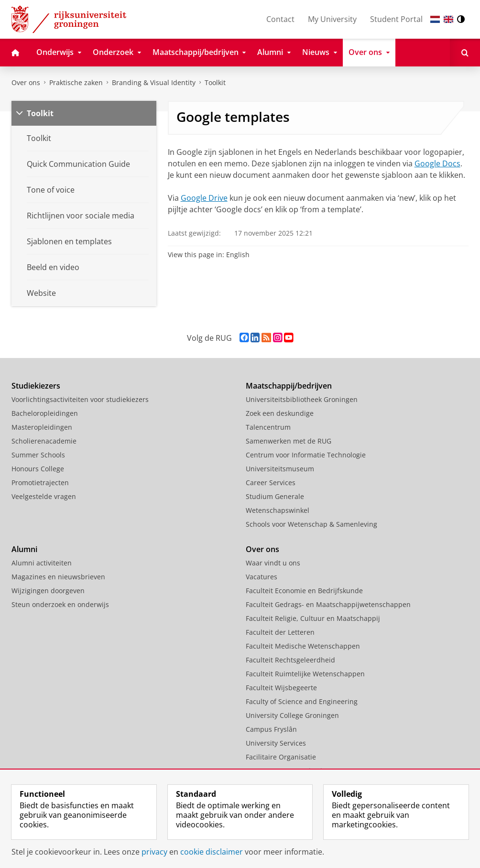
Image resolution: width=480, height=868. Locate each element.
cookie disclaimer (212, 852)
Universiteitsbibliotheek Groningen (302, 399)
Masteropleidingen (42, 427)
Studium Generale (275, 496)
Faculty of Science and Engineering (302, 701)
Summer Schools (38, 455)
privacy (154, 852)
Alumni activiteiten (42, 563)
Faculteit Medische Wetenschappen (303, 646)
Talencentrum (268, 427)
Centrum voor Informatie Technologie (306, 455)
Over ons (26, 82)
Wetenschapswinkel (278, 510)
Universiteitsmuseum (280, 469)
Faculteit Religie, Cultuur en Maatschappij (313, 618)
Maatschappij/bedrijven (289, 386)
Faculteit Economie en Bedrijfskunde (304, 591)
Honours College (38, 469)
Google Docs (437, 163)
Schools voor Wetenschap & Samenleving (311, 524)
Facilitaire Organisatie (281, 757)
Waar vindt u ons (273, 563)
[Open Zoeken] (465, 53)
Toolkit (215, 82)
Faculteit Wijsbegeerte (281, 688)
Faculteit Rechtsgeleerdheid (290, 660)
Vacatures (262, 577)
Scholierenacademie (44, 441)
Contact (280, 19)
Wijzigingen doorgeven (48, 591)
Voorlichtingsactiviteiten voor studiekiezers (80, 399)
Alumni (24, 549)
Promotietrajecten (40, 483)
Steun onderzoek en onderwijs (60, 604)
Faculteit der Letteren (280, 632)
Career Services (271, 483)
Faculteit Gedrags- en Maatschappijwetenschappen (328, 604)
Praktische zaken (76, 82)
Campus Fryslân (271, 729)
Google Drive (204, 198)
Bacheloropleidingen (45, 413)
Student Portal (396, 19)
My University (332, 19)
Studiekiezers (36, 386)
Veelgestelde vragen (44, 496)
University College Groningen (292, 715)
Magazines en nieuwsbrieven (58, 577)
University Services (276, 743)
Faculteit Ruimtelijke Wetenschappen (305, 674)
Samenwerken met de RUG (289, 441)
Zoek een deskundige (280, 413)
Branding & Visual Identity (154, 82)
